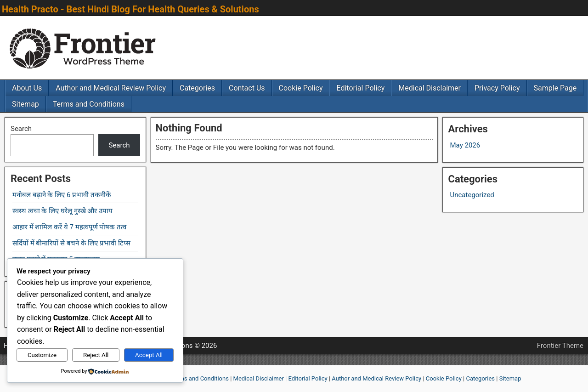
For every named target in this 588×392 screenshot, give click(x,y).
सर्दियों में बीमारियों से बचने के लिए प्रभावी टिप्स (71, 243)
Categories (197, 88)
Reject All (96, 355)
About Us (27, 88)
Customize (42, 355)
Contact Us (247, 88)
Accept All (149, 355)
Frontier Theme (560, 346)
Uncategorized (472, 195)
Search (21, 129)
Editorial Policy (360, 88)
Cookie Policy (301, 88)
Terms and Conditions (89, 104)
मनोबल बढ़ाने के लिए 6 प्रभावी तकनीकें (62, 195)
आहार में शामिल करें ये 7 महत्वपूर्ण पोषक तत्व (69, 227)
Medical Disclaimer (430, 88)
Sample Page (555, 88)
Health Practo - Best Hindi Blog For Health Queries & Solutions (130, 9)
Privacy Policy (497, 88)
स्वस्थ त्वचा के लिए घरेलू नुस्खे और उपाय (62, 211)
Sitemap (25, 104)
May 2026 (465, 145)
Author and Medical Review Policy (111, 88)
